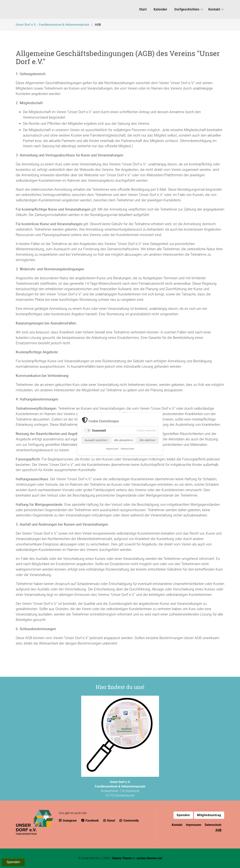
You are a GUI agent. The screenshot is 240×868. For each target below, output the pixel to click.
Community (129, 821)
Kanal (109, 821)
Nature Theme (122, 858)
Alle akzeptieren (124, 440)
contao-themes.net (149, 858)
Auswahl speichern (96, 440)
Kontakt (177, 825)
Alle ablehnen (148, 440)
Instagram (68, 821)
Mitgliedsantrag (209, 815)
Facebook (90, 821)
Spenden (183, 815)
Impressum (193, 825)
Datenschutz (213, 825)
